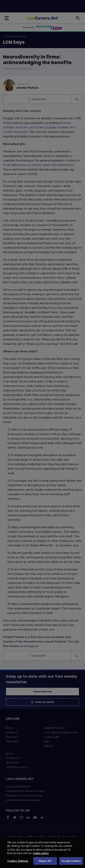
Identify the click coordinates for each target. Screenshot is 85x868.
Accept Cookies (71, 864)
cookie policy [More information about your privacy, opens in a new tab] (41, 856)
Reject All (45, 864)
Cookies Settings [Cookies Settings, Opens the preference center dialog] (18, 864)
